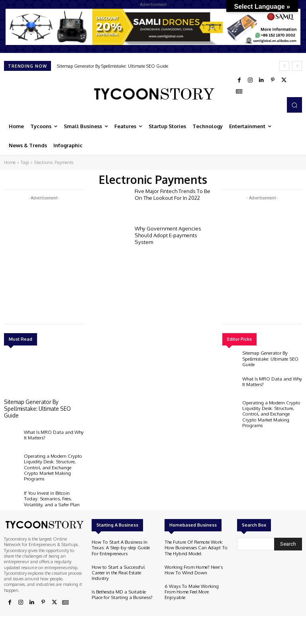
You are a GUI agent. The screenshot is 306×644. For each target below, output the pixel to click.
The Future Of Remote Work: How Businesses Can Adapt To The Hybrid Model (193, 539)
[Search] (288, 536)
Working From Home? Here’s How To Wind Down (193, 561)
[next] (297, 66)
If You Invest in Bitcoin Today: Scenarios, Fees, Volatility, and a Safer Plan (53, 490)
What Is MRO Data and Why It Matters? (52, 433)
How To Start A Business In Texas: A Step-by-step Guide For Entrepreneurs (122, 539)
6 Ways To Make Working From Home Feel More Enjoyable (195, 579)
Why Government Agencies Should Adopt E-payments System (168, 234)
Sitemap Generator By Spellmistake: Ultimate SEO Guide (113, 66)
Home (10, 162)
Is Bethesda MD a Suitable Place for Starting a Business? (123, 579)
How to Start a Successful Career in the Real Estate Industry (123, 561)
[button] (294, 105)
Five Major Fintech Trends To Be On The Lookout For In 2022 (172, 194)
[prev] (284, 66)
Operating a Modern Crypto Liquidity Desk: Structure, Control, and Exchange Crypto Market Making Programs (53, 463)
